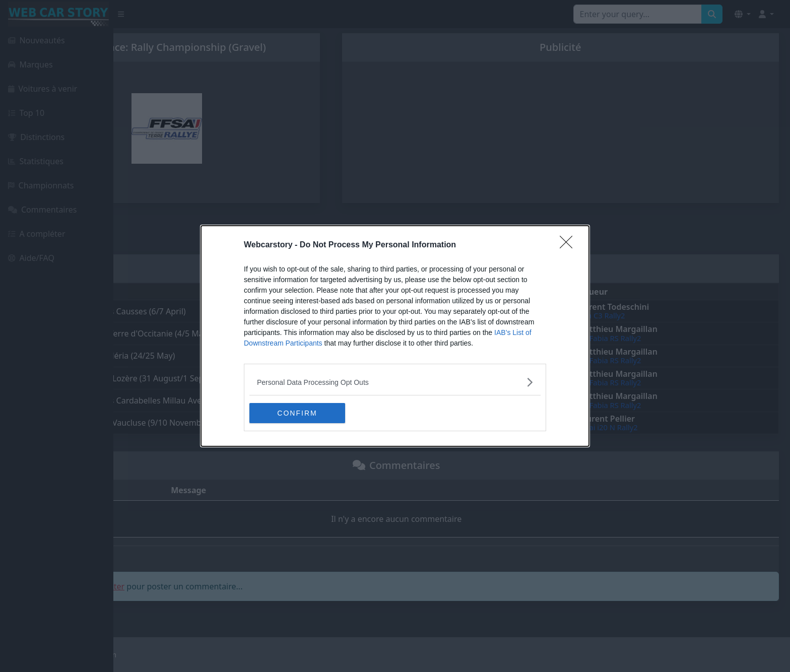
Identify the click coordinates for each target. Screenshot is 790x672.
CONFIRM (297, 413)
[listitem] (395, 382)
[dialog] (395, 336)
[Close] (569, 245)
